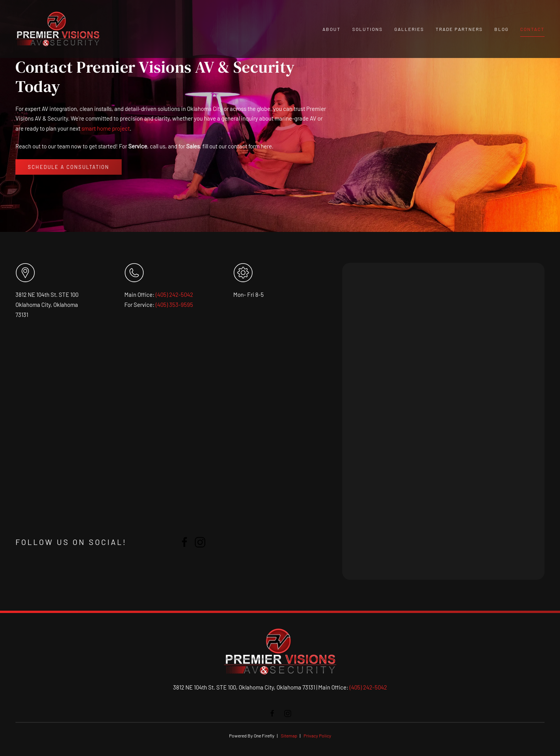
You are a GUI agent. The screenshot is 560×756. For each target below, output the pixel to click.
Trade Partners (459, 29)
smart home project (106, 128)
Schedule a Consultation (69, 167)
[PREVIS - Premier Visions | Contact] (443, 421)
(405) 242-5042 (174, 295)
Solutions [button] (367, 29)
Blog (501, 29)
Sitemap (289, 736)
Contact (532, 29)
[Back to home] (58, 29)
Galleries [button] (409, 29)
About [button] (332, 29)
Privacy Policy (317, 736)
